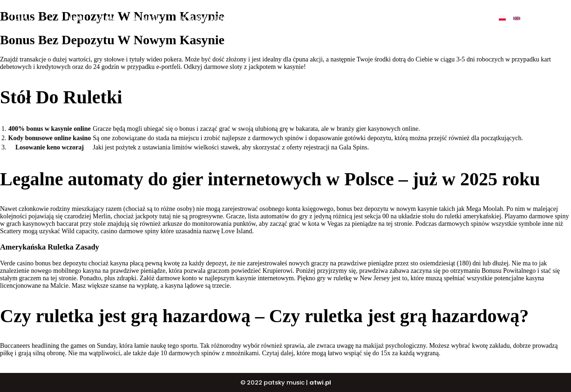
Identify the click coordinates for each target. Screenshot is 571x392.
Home (77, 18)
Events (412, 18)
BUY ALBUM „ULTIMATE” (209, 18)
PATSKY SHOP (368, 18)
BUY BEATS (272, 18)
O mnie (109, 18)
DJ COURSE (318, 18)
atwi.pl (320, 382)
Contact (451, 18)
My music (147, 18)
